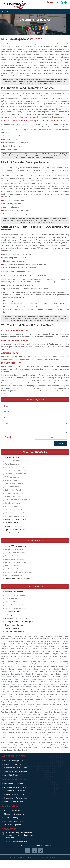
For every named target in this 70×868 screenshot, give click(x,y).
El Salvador (5, 664)
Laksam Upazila (20, 687)
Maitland (65, 692)
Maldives (35, 694)
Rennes (16, 720)
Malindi (46, 694)
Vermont (4, 745)
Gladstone (5, 672)
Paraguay (65, 712)
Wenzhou (4, 748)
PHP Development (22, 39)
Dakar (27, 659)
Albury (3, 641)
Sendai (12, 730)
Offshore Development (14, 510)
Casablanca (15, 654)
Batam (22, 646)
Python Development (13, 497)
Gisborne (65, 669)
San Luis (53, 722)
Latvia (49, 687)
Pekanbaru (21, 715)
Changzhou (22, 656)
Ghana (36, 669)
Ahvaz (13, 639)
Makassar (4, 694)
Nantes (53, 704)
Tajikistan (43, 732)
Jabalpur (59, 677)
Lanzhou (29, 687)
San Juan (36, 722)
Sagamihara (55, 720)
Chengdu (38, 656)
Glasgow (12, 672)
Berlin (28, 649)
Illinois (9, 677)
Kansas (4, 682)
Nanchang (31, 704)
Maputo (27, 697)
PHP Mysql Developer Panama (28, 81)
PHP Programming (12, 477)
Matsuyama (48, 699)
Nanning (46, 704)
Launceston (56, 687)
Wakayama (35, 745)
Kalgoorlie (42, 679)
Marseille (52, 697)
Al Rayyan (38, 639)
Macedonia (17, 692)
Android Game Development (16, 556)
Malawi (21, 694)
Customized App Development (18, 579)
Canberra (43, 651)
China (9, 659)
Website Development (14, 461)
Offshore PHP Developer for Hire (39, 220)
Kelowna (50, 682)
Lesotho (11, 689)
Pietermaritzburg (7, 717)
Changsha (5, 656)
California (4, 651)
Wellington (64, 745)
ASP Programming (12, 487)
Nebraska (25, 707)
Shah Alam (56, 730)
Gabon (24, 666)
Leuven (18, 689)
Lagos (11, 687)
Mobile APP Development (15, 546)
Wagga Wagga (13, 745)
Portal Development (13, 464)
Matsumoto (39, 699)
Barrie (10, 646)
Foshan (18, 666)
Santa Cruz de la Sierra (48, 725)
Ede (39, 661)
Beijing (37, 646)
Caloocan (12, 651)
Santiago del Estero (22, 727)
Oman (47, 710)
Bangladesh (48, 644)
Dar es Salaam (49, 659)
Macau (9, 692)
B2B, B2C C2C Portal (13, 490)
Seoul (25, 730)
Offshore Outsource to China (16, 513)
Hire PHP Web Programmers (20, 220)
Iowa (52, 677)
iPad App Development (14, 566)
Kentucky (58, 682)
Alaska (53, 639)
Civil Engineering (11, 818)
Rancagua (52, 717)
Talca (58, 732)
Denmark (18, 661)
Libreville (37, 689)
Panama (38, 712)
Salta (23, 722)
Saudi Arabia (58, 727)
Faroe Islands (29, 664)
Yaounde (56, 748)
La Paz (63, 689)
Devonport (26, 661)
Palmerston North (26, 712)
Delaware (10, 661)
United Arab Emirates (36, 740)
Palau (66, 710)
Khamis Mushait (17, 684)
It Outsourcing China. (34, 857)
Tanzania (10, 735)
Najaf (66, 702)
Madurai (43, 692)
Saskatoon (48, 727)
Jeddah (17, 679)
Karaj (10, 682)
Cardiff (58, 651)
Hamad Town (63, 672)
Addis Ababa (57, 636)
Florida (3, 666)
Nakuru (10, 704)
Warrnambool (45, 745)
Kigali (41, 684)
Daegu (15, 659)
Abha (35, 636)
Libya (44, 689)
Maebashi (51, 692)
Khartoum (28, 684)
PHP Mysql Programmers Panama (14, 154)
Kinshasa (4, 687)
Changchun (64, 654)
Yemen (3, 750)
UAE (3, 740)
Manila (21, 697)
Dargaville (58, 659)
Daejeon (21, 659)
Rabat (38, 717)
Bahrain (65, 641)
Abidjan (10, 636)
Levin (24, 689)
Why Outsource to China (14, 516)
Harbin (52, 674)
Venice (65, 742)
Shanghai (65, 730)
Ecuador (33, 661)
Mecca (17, 702)
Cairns (53, 649)
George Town (63, 666)
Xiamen (43, 748)
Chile (66, 656)
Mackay (25, 692)
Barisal (3, 646)
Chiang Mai (53, 656)
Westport (35, 748)
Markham (45, 697)
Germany (28, 669)
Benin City (20, 649)
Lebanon (4, 689)
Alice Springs (32, 641)
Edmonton (53, 661)
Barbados (57, 644)
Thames (11, 737)
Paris (14, 715)
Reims (10, 720)
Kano (66, 679)
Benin (12, 649)
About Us (28, 845)
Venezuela (58, 742)
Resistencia (24, 720)
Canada (36, 651)
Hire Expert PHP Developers (51, 218)
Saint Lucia (5, 722)
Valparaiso (33, 742)
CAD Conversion (11, 602)
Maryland (12, 699)
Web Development (13, 458)
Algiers (24, 641)
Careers (37, 845)
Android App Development (15, 553)
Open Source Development (16, 530)
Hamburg (14, 674)
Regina (3, 720)
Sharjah (4, 732)
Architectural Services (14, 592)
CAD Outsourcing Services (15, 608)
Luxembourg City (53, 689)
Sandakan (35, 725)
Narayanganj (10, 707)
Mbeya (10, 702)
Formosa (10, 666)
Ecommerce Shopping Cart (16, 474)
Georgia (4, 669)
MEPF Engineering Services (16, 618)
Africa (66, 636)
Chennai (45, 656)
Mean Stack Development (16, 519)
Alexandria (10, 641)
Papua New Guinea (51, 712)
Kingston (54, 684)
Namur (23, 704)
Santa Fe (60, 725)
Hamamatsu (5, 674)
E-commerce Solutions (14, 493)
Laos (35, 687)
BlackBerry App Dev (13, 569)
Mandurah (14, 697)
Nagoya (53, 702)
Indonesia (36, 677)
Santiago (10, 727)
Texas (66, 735)
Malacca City (13, 694)
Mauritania (57, 699)
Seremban (38, 730)
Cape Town (51, 651)
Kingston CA (63, 684)
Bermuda (35, 649)
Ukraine (19, 740)
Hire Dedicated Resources (16, 632)
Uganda (9, 740)
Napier (59, 704)
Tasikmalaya (25, 735)
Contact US (47, 845)
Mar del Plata (36, 697)
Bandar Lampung (22, 644)
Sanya (33, 727)
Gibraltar (56, 669)
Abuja (3, 636)
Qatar (15, 717)
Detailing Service (12, 629)
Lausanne (65, 687)
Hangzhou (39, 674)
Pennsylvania (31, 715)
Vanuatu (50, 742)
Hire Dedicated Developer (16, 533)
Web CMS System (12, 506)
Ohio (25, 710)
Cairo (59, 649)
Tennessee (58, 735)
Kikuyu (47, 684)
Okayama (32, 710)
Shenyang (11, 732)
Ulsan (26, 740)
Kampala (50, 679)
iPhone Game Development (16, 562)
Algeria (18, 641)
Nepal (38, 707)
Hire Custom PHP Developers (13, 218)
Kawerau (33, 682)
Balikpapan (5, 644)
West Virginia (14, 748)
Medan (23, 702)
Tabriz (18, 732)
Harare (46, 674)
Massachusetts (29, 699)
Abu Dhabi (18, 636)
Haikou (36, 672)
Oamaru (19, 710)
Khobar (35, 684)
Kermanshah (5, 684)
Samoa (29, 722)
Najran (3, 704)
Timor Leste (59, 737)
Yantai (49, 748)
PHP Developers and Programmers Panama (27, 88)
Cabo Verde (44, 649)
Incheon (16, 677)
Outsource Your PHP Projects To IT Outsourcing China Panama (35, 228)
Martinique (5, 699)
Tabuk (24, 732)
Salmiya (18, 722)
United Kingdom (51, 740)
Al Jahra (30, 639)
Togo (66, 737)
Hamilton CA (30, 674)
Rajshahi (44, 717)
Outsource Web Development (16, 471)
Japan (11, 679)
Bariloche (65, 644)
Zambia (10, 750)
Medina (30, 702)
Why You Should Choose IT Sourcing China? (27, 325)
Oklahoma (40, 710)
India (22, 677)
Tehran (42, 735)
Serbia (31, 730)
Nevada (62, 707)
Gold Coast (21, 672)
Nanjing (39, 704)
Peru (45, 715)
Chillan (3, 659)
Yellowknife (64, 748)
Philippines (64, 715)
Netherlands (46, 707)
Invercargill (45, 677)
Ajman (18, 639)
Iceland (65, 674)
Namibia (17, 704)
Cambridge (28, 651)
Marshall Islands (62, 697)
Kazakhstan (41, 682)
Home (20, 845)
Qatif (20, 717)
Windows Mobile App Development (19, 572)
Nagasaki (46, 702)
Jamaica (4, 679)
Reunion (32, 720)
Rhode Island (41, 720)
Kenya (66, 682)
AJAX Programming (13, 480)
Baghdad (40, 641)
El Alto (65, 661)
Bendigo (65, 646)
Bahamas (48, 641)
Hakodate (48, 672)
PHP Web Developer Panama (51, 154)
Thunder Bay (35, 737)
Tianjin (44, 737)
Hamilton (21, 674)
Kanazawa (59, 679)
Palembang (5, 712)
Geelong (54, 666)
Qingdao (26, 717)
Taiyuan (36, 732)
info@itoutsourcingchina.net (17, 842)
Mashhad (20, 699)
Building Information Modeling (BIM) (20, 622)
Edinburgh (45, 661)
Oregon (53, 710)
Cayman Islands (26, 654)
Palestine (14, 712)
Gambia (39, 666)
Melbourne (37, 702)
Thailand (4, 737)
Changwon (13, 656)
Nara (3, 707)
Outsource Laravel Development (17, 500)
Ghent (49, 669)
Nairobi (60, 702)
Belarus (44, 646)
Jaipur (66, 677)
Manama (65, 694)
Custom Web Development (16, 467)
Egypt (60, 661)
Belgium (51, 646)
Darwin (65, 659)
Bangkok (40, 644)
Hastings (58, 674)
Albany (65, 639)
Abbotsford (28, 636)
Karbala (16, 682)
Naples (65, 704)
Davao (3, 661)
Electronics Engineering (14, 821)
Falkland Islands (17, 664)
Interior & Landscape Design (16, 605)
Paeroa (60, 710)
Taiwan (29, 732)
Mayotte (4, 702)
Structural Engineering (13, 825)
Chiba (61, 656)
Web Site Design (12, 523)
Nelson (32, 707)
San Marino (61, 722)
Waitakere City (25, 745)
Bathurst (30, 646)
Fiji (60, 664)
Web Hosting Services (14, 526)
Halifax (55, 672)
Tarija (17, 735)
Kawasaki (24, 682)
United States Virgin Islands (18, 742)
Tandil (3, 735)
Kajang (34, 679)
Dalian (33, 659)
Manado (58, 694)
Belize (58, 646)
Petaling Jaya (54, 715)
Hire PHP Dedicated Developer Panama (25, 162)
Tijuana (50, 737)
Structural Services (13, 612)
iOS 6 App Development (14, 576)
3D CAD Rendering (12, 599)
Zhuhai (25, 750)
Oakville (12, 710)
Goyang (29, 672)
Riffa (48, 720)
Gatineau (46, 666)
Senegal (19, 730)
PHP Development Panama (11, 79)
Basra (16, 646)
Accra (41, 636)
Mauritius (65, 699)
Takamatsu (51, 732)
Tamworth (64, 732)
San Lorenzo (44, 722)
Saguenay (64, 720)
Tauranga (35, 735)
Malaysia (28, 694)
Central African (38, 654)
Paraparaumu (6, 715)
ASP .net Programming (14, 484)
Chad (47, 654)
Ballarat (12, 644)
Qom (32, 717)
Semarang (5, 730)
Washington (55, 745)
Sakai (12, 722)
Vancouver (42, 742)
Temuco (49, 735)
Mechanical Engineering (14, 814)
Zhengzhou (17, 750)
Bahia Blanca (57, 641)
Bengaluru (5, 649)
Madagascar (34, 692)
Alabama (46, 639)
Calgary (65, 649)
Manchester (5, 697)
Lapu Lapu (42, 687)
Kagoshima (26, 679)
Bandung (32, 644)
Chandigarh (54, 654)
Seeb (66, 727)
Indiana (28, 677)
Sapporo (39, 727)
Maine (58, 692)
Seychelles (47, 730)
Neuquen (54, 707)
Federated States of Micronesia (46, 664)
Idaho (3, 677)
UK (14, 740)
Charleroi (30, 656)
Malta (52, 694)
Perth (40, 715)
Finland (65, 664)
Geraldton (20, 669)
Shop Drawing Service (14, 625)
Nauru (18, 707)
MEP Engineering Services (15, 615)
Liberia (30, 689)
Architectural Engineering (15, 595)
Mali (41, 694)
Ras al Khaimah (62, 717)
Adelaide (48, 636)
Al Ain (24, 639)
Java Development (12, 503)
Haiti (41, 672)
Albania (59, 639)
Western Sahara (25, 748)
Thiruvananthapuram (23, 737)
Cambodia (20, 651)
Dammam (39, 659)
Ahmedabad (5, 639)
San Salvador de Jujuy (23, 725)
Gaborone (31, 666)
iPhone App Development (15, 559)
